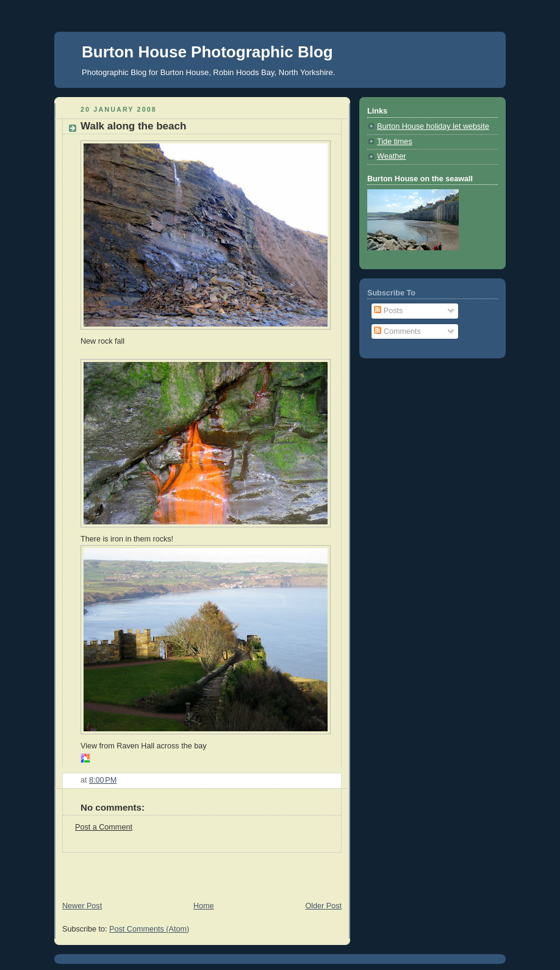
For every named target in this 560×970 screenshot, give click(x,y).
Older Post (323, 906)
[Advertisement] (197, 871)
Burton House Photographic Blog (207, 52)
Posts (388, 311)
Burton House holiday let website (433, 126)
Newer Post (82, 906)
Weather (391, 156)
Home (204, 906)
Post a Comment (104, 827)
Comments (397, 331)
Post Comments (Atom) (149, 929)
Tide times (395, 142)
